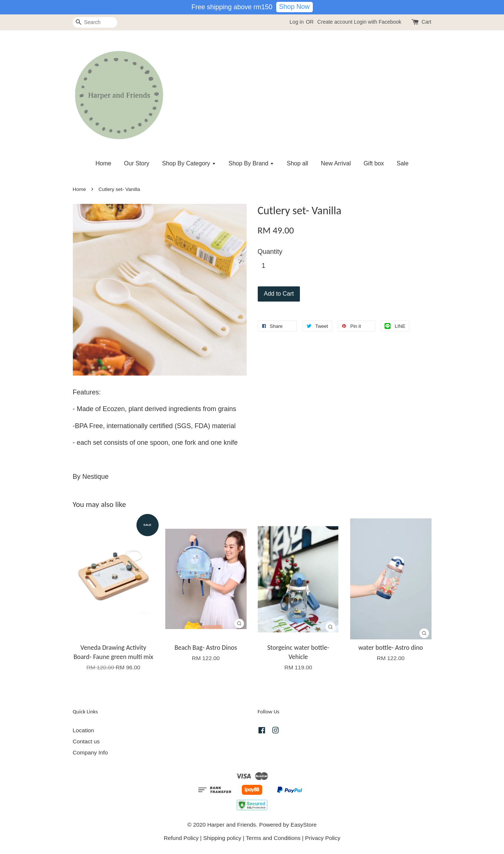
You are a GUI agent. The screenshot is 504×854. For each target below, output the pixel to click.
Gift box (374, 163)
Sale (403, 163)
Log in (297, 22)
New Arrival (336, 163)
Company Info (90, 752)
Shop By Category (189, 163)
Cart (426, 22)
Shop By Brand (251, 163)
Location (84, 730)
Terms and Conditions (273, 838)
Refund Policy (181, 838)
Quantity (270, 252)
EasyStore (304, 825)
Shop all (298, 163)
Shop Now (295, 7)
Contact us (86, 741)
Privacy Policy (323, 838)
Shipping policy (222, 838)
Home (103, 163)
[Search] (95, 22)
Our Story (136, 163)
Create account (335, 22)
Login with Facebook (378, 22)
